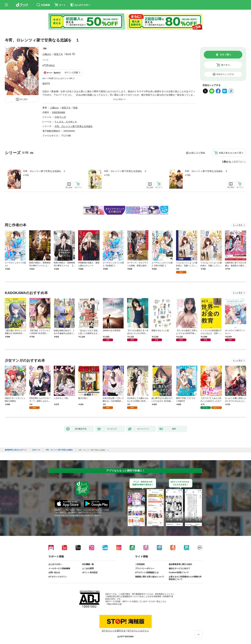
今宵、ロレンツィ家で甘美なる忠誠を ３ (206, 171)
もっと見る (238, 225)
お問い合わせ (54, 572)
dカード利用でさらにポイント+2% (57, 78)
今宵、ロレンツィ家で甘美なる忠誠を (74, 126)
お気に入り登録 (197, 153)
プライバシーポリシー (145, 568)
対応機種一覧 (88, 564)
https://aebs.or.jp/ (115, 604)
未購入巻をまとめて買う (231, 153)
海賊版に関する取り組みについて (150, 577)
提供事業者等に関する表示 (180, 564)
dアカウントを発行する (114, 631)
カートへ (225, 65)
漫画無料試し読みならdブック (16, 450)
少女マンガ (60, 117)
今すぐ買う (225, 55)
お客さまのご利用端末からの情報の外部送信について (185, 578)
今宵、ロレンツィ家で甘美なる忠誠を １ (44, 171)
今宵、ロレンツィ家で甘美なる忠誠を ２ (125, 171)
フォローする (74, 54)
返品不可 (46, 83)
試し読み (24, 99)
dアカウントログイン (58, 577)
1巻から (227, 162)
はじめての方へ (55, 564)
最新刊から (240, 162)
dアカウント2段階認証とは (147, 572)
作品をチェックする (225, 74)
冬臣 (75, 108)
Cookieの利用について (179, 572)
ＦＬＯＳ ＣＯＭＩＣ (66, 122)
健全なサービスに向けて (179, 568)
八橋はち (47, 54)
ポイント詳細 (71, 72)
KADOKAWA (59, 112)
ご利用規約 (140, 564)
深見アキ (58, 54)
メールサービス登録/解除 (59, 568)
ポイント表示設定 (90, 572)
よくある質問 (88, 568)
